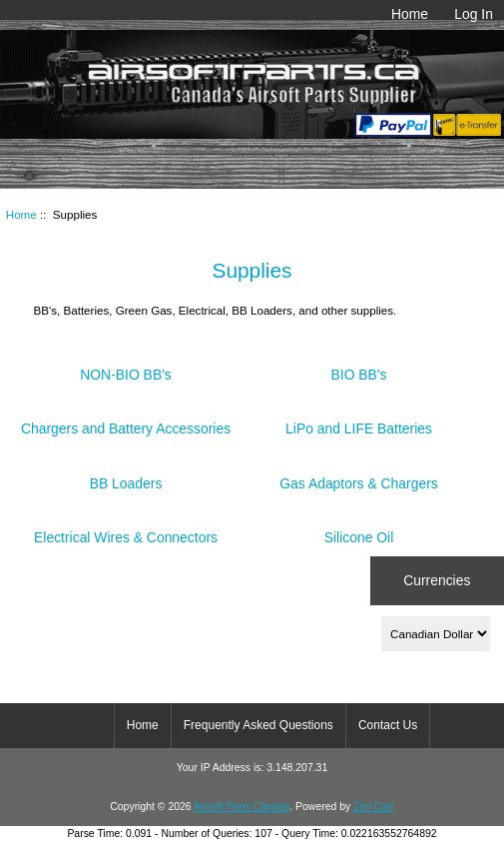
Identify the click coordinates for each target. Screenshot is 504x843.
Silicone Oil (359, 530)
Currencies (437, 580)
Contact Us (388, 725)
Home (410, 14)
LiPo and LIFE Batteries (359, 421)
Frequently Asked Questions (258, 725)
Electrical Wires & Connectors (126, 530)
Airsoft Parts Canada (242, 807)
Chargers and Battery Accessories (126, 421)
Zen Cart (374, 807)
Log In (474, 14)
